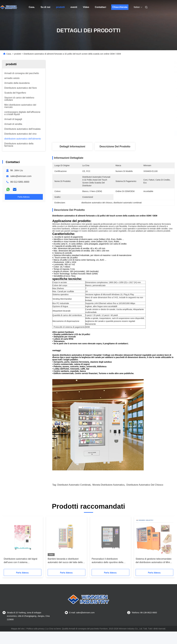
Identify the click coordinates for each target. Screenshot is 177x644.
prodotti (60, 7)
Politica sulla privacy (35, 629)
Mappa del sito (18, 629)
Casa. (32, 7)
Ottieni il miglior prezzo (129, 133)
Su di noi (46, 7)
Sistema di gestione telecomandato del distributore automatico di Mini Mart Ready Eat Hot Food (154, 561)
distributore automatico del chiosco (145, 485)
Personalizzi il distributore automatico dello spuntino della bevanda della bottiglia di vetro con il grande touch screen (110, 561)
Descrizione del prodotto (115, 147)
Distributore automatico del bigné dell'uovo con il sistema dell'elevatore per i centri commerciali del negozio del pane (21, 561)
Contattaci (100, 7)
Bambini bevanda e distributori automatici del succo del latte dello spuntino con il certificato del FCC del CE (65, 561)
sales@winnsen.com (21, 176)
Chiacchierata (120, 7)
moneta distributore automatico (108, 485)
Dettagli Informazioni (72, 147)
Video (86, 7)
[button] (9, 544)
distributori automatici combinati (74, 485)
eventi (74, 7)
